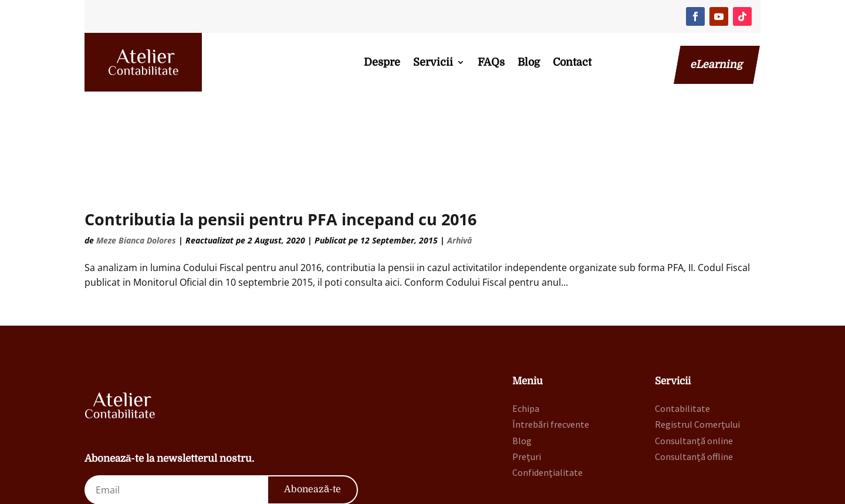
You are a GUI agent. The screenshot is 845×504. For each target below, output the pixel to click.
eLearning (717, 65)
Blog (529, 62)
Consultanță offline (694, 384)
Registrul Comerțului (697, 352)
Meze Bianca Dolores (136, 168)
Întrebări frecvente (551, 352)
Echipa (526, 336)
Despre (382, 62)
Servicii (433, 62)
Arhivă (459, 168)
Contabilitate (682, 336)
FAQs (491, 62)
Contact (572, 62)
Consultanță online (694, 368)
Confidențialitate (547, 400)
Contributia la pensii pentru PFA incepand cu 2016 (280, 147)
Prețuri (527, 384)
